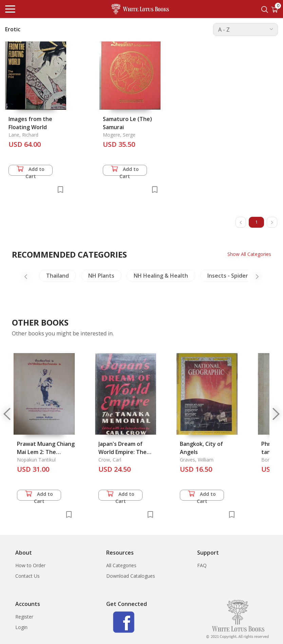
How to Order (30, 565)
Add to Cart (31, 171)
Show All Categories (249, 254)
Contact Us (27, 576)
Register (24, 617)
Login (21, 627)
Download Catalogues (131, 576)
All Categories (121, 565)
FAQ (202, 565)
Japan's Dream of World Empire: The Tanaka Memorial (122, 452)
